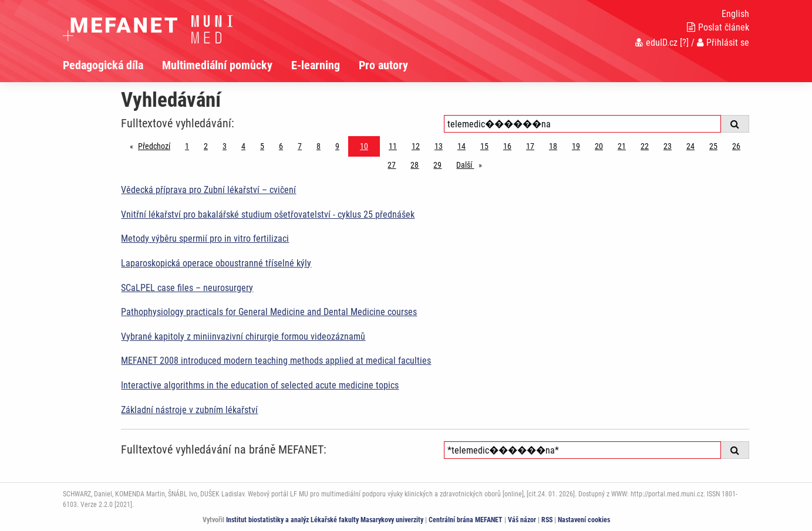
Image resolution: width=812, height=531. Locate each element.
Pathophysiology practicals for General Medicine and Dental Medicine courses (269, 312)
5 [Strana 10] (262, 146)
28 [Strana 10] (415, 165)
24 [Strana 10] (690, 146)
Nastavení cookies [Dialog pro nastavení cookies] (584, 520)
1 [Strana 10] (187, 146)
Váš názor (522, 520)
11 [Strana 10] (393, 146)
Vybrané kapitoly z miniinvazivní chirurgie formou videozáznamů (243, 336)
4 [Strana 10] (243, 146)
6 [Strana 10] (281, 146)
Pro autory (383, 65)
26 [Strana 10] (736, 146)
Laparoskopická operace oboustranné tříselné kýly (216, 263)
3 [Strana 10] (225, 146)
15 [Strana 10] (484, 146)
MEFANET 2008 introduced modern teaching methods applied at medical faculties (276, 361)
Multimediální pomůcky (217, 65)
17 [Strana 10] (530, 146)
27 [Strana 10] (392, 165)
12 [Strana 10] (416, 146)
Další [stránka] (472, 164)
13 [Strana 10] (439, 146)
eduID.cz (656, 43)
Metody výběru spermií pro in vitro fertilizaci (205, 239)
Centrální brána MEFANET (466, 520)
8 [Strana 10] (319, 146)
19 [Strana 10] (576, 146)
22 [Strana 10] (645, 146)
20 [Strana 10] (599, 146)
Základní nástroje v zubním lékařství (189, 410)
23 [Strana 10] (668, 146)
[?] (684, 43)
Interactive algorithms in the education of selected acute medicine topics (260, 385)
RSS (547, 520)
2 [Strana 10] (206, 146)
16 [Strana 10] (507, 146)
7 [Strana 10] (300, 146)
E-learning (316, 65)
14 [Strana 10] (461, 146)
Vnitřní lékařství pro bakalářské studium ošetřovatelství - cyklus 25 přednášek (268, 214)
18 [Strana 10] (553, 146)
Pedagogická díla (103, 65)
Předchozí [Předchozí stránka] (157, 145)
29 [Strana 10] (437, 165)
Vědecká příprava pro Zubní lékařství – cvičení (208, 190)
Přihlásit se (723, 43)
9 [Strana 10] (337, 146)
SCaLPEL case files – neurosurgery (187, 288)
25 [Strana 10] (713, 146)
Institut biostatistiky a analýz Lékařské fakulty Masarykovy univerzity (325, 520)
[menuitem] (112, 65)
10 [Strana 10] (364, 146)
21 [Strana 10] (622, 146)
